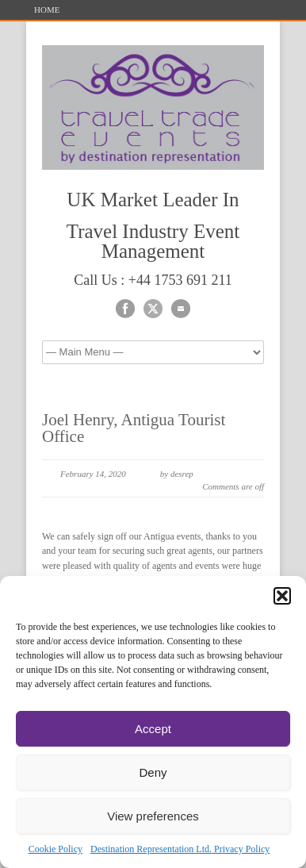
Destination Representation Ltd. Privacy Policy (180, 849)
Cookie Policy (55, 849)
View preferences (153, 816)
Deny (153, 772)
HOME (47, 10)
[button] (282, 596)
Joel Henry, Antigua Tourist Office (134, 428)
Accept (153, 729)
